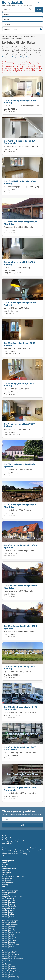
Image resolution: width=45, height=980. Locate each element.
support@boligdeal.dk (10, 842)
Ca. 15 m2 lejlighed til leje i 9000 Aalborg (20, 385)
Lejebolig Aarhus (8, 915)
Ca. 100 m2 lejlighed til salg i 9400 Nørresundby (21, 789)
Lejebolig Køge (8, 913)
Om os (5, 863)
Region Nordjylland (8, 39)
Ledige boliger (7, 36)
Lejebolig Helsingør (9, 957)
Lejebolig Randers (9, 927)
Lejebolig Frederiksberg (11, 945)
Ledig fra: (8, 273)
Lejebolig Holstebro (9, 967)
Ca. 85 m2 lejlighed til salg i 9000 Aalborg (20, 668)
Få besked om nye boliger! (38, 3)
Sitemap (5, 885)
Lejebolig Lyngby (8, 935)
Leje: (6, 109)
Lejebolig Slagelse (9, 931)
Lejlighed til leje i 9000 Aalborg (17, 308)
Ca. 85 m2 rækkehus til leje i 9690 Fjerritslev (20, 546)
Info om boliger (8, 883)
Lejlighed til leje (28, 36)
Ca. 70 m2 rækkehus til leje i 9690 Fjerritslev (20, 587)
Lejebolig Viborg (8, 929)
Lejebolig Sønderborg (10, 973)
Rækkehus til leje (8, 899)
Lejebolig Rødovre (9, 961)
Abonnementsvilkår (9, 869)
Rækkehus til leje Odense (11, 971)
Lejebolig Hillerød (9, 903)
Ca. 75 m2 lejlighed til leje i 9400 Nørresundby (20, 142)
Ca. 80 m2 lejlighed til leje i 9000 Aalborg (20, 101)
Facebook (3, 856)
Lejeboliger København (11, 955)
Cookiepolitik (7, 873)
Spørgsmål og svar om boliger (13, 877)
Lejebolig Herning (9, 953)
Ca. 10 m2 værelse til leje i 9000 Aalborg (19, 263)
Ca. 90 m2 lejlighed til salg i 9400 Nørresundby (20, 748)
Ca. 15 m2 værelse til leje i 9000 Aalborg (19, 425)
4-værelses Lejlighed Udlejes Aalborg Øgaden (24, 187)
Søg (39, 9)
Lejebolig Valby (8, 965)
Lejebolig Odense (9, 901)
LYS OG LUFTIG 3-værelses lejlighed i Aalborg (24, 106)
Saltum (20, 39)
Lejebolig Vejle (7, 939)
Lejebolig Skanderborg (11, 977)
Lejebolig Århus (8, 911)
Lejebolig (17, 36)
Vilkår (4, 867)
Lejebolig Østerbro (9, 969)
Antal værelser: (10, 111)
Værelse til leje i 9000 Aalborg (17, 268)
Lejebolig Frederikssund (11, 933)
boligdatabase (28, 5)
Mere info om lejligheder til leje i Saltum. (17, 57)
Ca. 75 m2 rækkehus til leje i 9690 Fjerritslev (20, 223)
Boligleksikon (7, 879)
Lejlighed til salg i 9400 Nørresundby (20, 712)
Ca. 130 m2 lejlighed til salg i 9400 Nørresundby (21, 708)
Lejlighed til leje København (12, 897)
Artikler (5, 875)
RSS (4, 887)
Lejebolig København (10, 893)
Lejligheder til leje (9, 909)
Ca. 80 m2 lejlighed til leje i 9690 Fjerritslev (20, 506)
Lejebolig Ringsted (9, 941)
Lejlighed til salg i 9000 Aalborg (18, 672)
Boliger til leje (7, 963)
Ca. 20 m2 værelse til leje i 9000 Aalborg (20, 344)
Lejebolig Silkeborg (9, 937)
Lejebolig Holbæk (9, 917)
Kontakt (5, 865)
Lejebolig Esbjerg (8, 943)
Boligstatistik (7, 881)
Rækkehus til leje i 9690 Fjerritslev (19, 227)
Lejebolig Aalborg (9, 905)
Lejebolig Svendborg (10, 923)
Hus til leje (6, 895)
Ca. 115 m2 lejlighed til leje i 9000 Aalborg (20, 182)
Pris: (6, 675)
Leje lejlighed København (11, 925)
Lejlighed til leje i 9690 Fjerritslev (18, 470)
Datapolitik (6, 871)
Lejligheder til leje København (13, 959)
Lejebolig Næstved (9, 907)
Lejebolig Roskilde (9, 947)
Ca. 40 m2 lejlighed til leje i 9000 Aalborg (20, 304)
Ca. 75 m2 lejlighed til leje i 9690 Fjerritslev (20, 465)
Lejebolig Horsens (9, 975)
